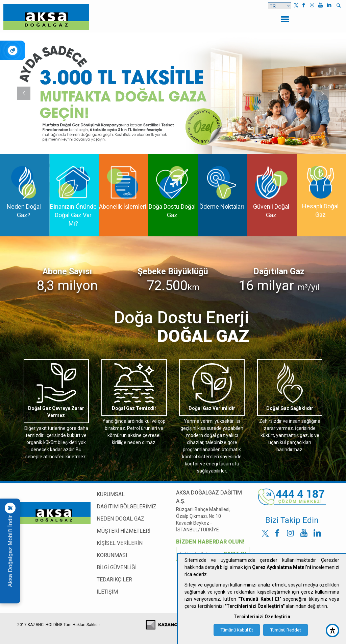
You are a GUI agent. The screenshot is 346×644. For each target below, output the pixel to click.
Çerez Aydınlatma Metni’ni (282, 567)
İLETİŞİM (107, 592)
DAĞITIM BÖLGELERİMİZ (127, 507)
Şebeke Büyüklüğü (173, 271)
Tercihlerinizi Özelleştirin (262, 617)
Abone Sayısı (67, 271)
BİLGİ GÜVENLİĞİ (117, 567)
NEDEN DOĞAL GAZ (120, 519)
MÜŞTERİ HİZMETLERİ (123, 531)
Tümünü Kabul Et (237, 630)
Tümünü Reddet (286, 630)
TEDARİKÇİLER (114, 580)
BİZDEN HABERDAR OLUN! (210, 542)
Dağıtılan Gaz (279, 271)
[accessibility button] (332, 630)
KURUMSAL (111, 494)
